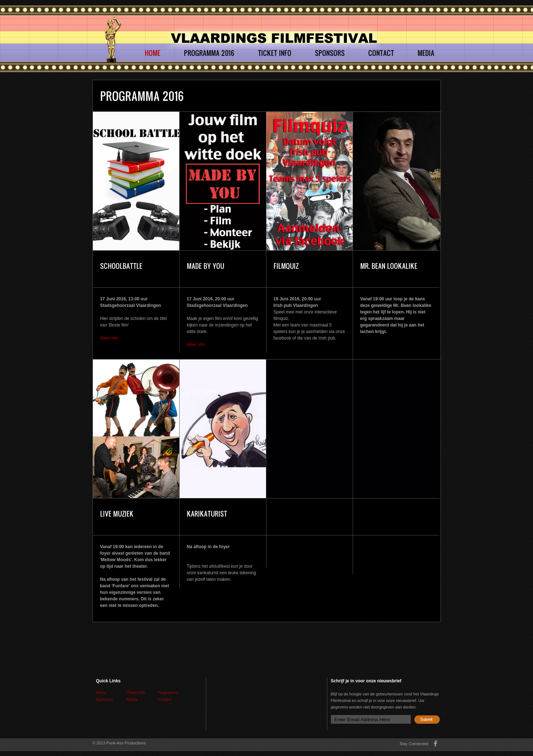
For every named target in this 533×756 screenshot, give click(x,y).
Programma (168, 693)
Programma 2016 (209, 53)
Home (153, 53)
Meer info (109, 338)
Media (426, 53)
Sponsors (330, 53)
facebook (436, 743)
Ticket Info (275, 53)
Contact (381, 53)
